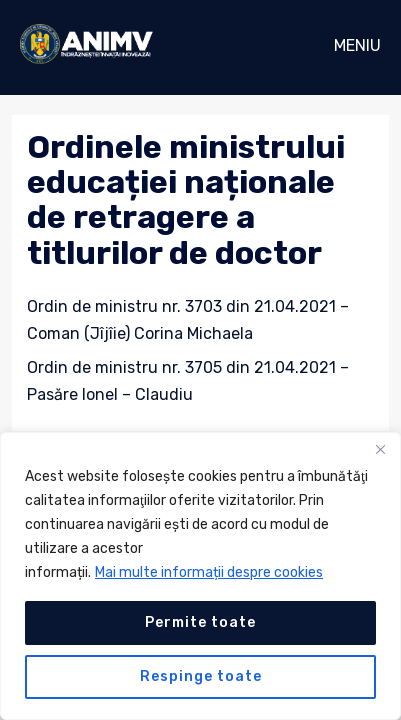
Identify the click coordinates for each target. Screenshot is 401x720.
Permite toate (200, 622)
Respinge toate (201, 676)
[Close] (380, 449)
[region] (200, 576)
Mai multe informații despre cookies (209, 572)
